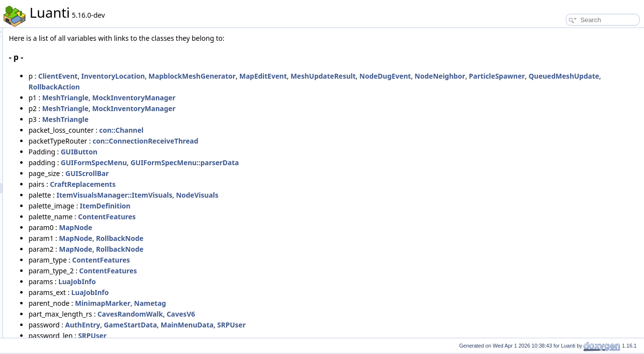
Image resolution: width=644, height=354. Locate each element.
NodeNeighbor (563, 76)
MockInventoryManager (256, 98)
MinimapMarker (225, 303)
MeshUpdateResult (446, 76)
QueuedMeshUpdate (246, 87)
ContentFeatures (230, 217)
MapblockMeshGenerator (315, 76)
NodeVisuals (320, 195)
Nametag (273, 303)
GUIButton (202, 152)
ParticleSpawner (179, 87)
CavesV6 (304, 314)
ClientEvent (181, 76)
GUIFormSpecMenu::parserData (307, 162)
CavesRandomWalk (253, 314)
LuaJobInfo (200, 281)
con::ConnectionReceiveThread (268, 141)
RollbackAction (311, 87)
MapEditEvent (386, 76)
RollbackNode (243, 238)
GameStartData (253, 325)
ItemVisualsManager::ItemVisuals (237, 195)
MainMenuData (310, 325)
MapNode (199, 227)
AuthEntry (206, 325)
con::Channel (244, 130)
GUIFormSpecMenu (217, 162)
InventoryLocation (236, 76)
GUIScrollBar (210, 173)
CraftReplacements (206, 184)
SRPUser (354, 325)
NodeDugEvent (508, 76)
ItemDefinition (228, 206)
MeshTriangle (188, 98)
